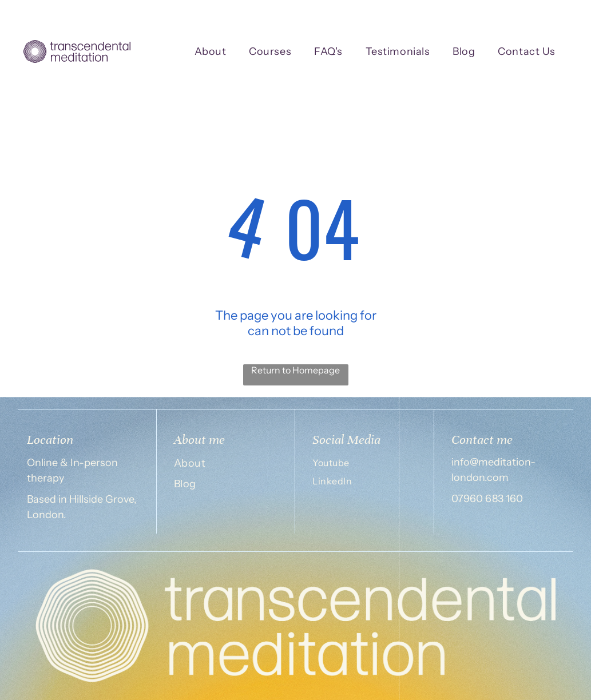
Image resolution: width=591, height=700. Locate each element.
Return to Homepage (295, 370)
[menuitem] (211, 52)
